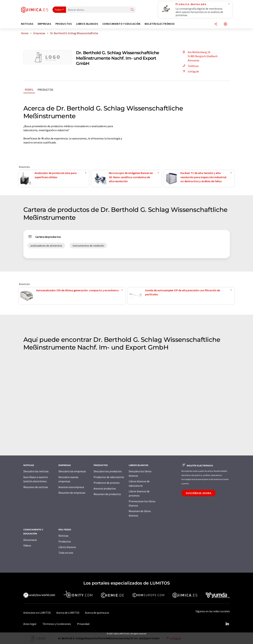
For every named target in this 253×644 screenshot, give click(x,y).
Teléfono (190, 66)
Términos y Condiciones (57, 624)
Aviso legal (30, 624)
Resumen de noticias (36, 487)
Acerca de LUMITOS (68, 613)
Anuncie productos (105, 488)
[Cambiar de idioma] (225, 24)
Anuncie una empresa (71, 487)
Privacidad (83, 624)
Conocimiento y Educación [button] (121, 24)
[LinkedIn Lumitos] (227, 624)
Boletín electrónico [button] (160, 24)
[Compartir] (216, 24)
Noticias (63, 536)
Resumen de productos (107, 494)
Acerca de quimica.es (97, 613)
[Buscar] (132, 10)
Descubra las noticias (36, 471)
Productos (45, 90)
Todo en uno (66, 553)
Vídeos (27, 545)
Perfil (29, 90)
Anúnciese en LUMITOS (37, 613)
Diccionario (30, 540)
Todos (58, 10)
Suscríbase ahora (199, 493)
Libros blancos (67, 547)
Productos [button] (64, 24)
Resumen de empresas (72, 493)
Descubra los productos (108, 471)
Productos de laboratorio (109, 477)
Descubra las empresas (72, 471)
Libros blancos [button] (87, 24)
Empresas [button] (45, 24)
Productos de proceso (107, 483)
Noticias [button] (27, 24)
